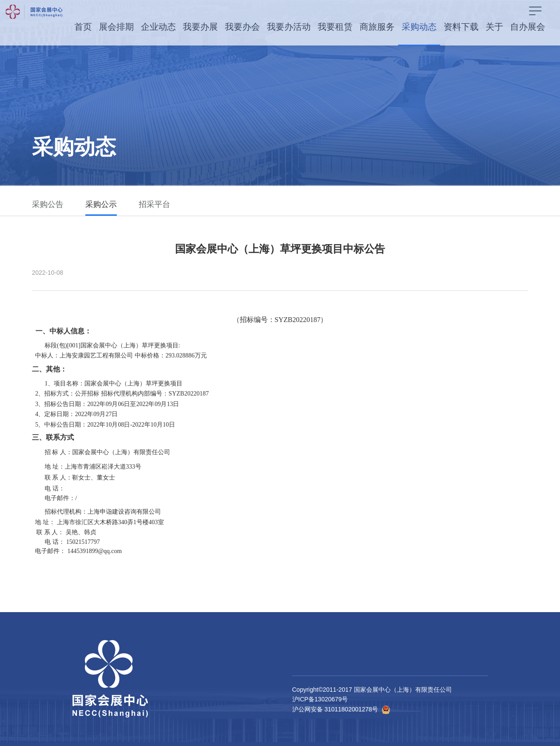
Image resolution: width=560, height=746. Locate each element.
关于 (494, 27)
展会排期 (116, 27)
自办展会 (528, 27)
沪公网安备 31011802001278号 (335, 709)
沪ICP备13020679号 (320, 699)
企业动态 (158, 27)
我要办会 (242, 27)
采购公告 (48, 204)
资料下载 (461, 27)
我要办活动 (289, 27)
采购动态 (419, 27)
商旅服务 (377, 27)
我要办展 (200, 27)
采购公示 (101, 204)
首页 (83, 27)
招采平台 (154, 204)
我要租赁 (335, 27)
